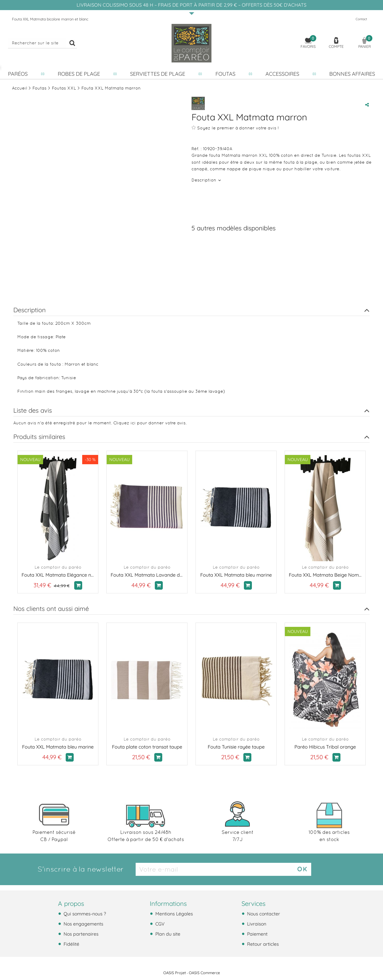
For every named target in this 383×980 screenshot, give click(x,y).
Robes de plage (79, 74)
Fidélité (71, 944)
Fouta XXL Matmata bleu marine (236, 575)
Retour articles (262, 944)
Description (205, 180)
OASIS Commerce (204, 973)
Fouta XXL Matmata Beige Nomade (325, 575)
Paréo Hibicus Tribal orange (325, 747)
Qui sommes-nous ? (84, 914)
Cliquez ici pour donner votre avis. (150, 423)
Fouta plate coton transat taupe (147, 747)
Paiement (257, 934)
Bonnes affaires (352, 74)
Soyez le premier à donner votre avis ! (235, 128)
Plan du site (167, 934)
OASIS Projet (175, 973)
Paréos (18, 74)
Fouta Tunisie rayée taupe (236, 747)
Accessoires (282, 74)
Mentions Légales (173, 914)
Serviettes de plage (158, 74)
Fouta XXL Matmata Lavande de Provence (147, 575)
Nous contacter (263, 914)
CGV (159, 924)
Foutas (225, 74)
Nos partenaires (80, 934)
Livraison (256, 924)
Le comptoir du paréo (58, 567)
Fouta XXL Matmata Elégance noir (58, 575)
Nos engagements (83, 924)
